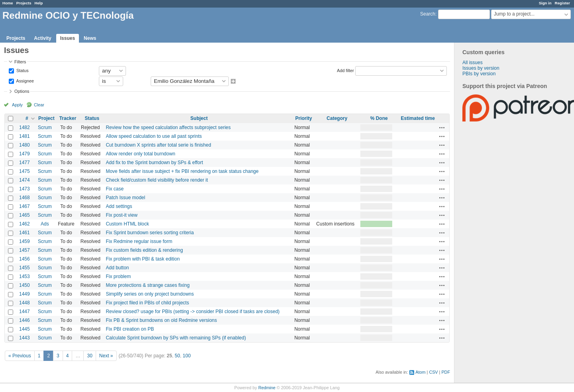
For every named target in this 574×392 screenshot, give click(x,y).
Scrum (45, 127)
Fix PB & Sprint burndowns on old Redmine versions (161, 320)
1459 (25, 241)
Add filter (345, 70)
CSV (433, 372)
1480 (25, 145)
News (90, 38)
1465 (25, 215)
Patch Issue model (125, 198)
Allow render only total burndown (140, 154)
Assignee (25, 80)
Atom (420, 372)
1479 (25, 154)
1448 (25, 303)
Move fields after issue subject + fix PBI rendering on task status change (182, 171)
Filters (20, 62)
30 (89, 356)
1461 (25, 233)
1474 (25, 180)
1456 (25, 259)
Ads (45, 224)
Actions (442, 127)
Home (8, 3)
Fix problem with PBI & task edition (143, 259)
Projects (24, 3)
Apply (17, 105)
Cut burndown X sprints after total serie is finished (158, 145)
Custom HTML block (127, 224)
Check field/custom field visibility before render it (157, 180)
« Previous (20, 356)
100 (187, 356)
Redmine (267, 388)
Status (22, 70)
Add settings (119, 206)
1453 (25, 276)
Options (22, 91)
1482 (25, 127)
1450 (25, 285)
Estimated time (418, 118)
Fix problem (118, 276)
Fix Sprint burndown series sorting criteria (150, 233)
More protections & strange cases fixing (147, 285)
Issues (68, 38)
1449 (25, 294)
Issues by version (481, 68)
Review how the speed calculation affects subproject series (168, 127)
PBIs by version (479, 74)
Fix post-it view (121, 215)
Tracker (68, 118)
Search (428, 14)
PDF (446, 372)
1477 (25, 163)
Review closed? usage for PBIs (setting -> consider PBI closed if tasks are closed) (193, 312)
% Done (379, 118)
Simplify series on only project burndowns (150, 294)
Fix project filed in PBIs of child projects (147, 303)
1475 (25, 171)
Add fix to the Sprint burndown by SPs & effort (154, 163)
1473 (25, 189)
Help (39, 3)
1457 (25, 250)
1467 (25, 206)
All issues (473, 63)
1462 (25, 224)
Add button (117, 268)
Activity (42, 38)
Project (46, 118)
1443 (25, 338)
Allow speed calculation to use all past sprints (154, 136)
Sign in (545, 3)
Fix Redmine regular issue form (139, 241)
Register (562, 3)
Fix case (115, 189)
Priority (304, 118)
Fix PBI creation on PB (130, 329)
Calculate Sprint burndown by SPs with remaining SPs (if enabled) (176, 338)
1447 (25, 312)
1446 (25, 320)
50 (177, 356)
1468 (25, 198)
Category (337, 118)
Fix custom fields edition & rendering (144, 250)
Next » (106, 356)
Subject (199, 118)
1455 (25, 268)
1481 (25, 136)
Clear (39, 105)
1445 (25, 329)
